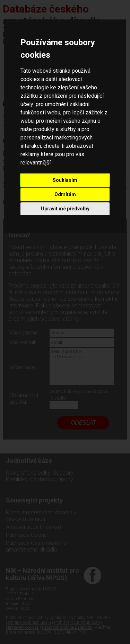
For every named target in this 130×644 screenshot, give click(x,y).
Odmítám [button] (65, 194)
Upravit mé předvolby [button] (65, 209)
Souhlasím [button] (65, 180)
